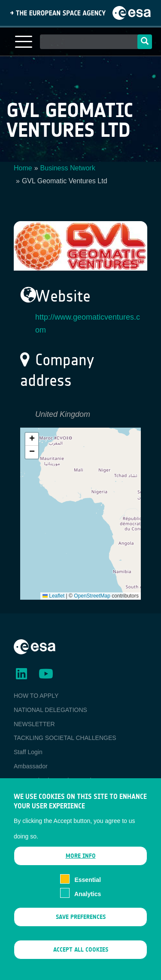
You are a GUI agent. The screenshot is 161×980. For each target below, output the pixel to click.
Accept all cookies (81, 954)
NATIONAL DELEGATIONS (50, 710)
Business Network (68, 168)
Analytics (88, 898)
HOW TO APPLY (36, 696)
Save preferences (81, 921)
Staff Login (28, 752)
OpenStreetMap (92, 596)
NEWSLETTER (34, 724)
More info (81, 860)
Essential (87, 884)
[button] (32, 439)
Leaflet (53, 596)
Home (23, 168)
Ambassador (31, 766)
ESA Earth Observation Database (58, 780)
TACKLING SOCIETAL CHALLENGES (65, 738)
